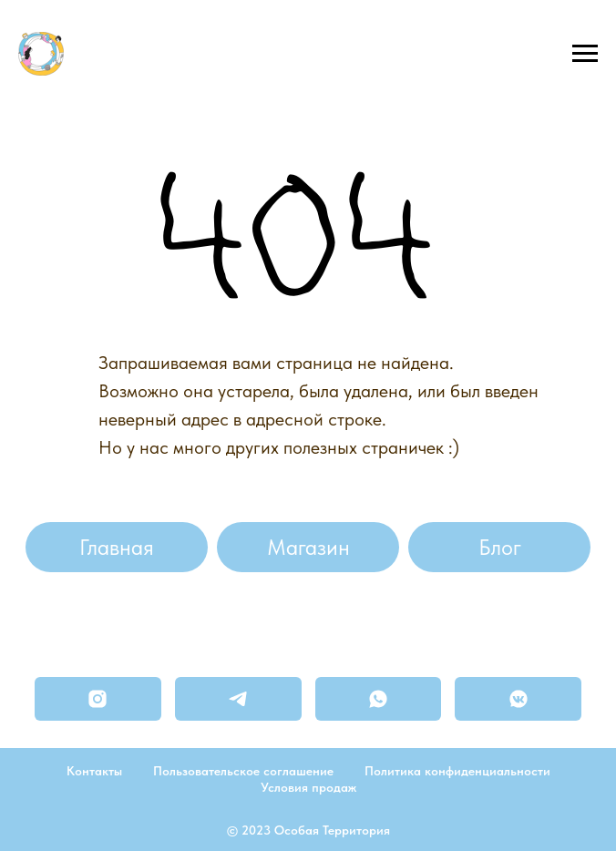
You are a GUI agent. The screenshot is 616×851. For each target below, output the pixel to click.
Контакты (94, 771)
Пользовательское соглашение (243, 771)
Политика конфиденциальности (457, 771)
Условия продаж (308, 787)
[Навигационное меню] (585, 54)
